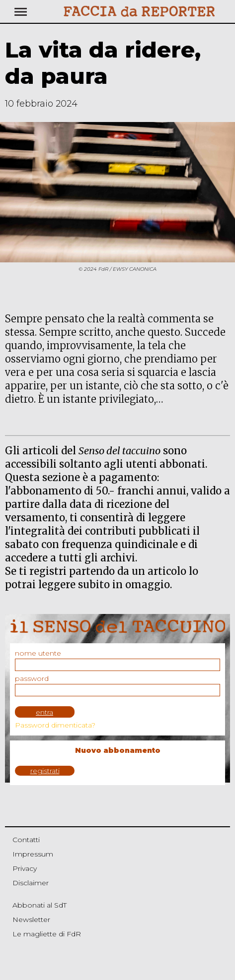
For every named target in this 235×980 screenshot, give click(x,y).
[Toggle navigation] (42, 11)
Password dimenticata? (55, 725)
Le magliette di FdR (47, 934)
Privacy (25, 868)
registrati (45, 771)
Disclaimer (31, 883)
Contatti (26, 840)
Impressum (33, 854)
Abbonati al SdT (39, 905)
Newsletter (31, 919)
